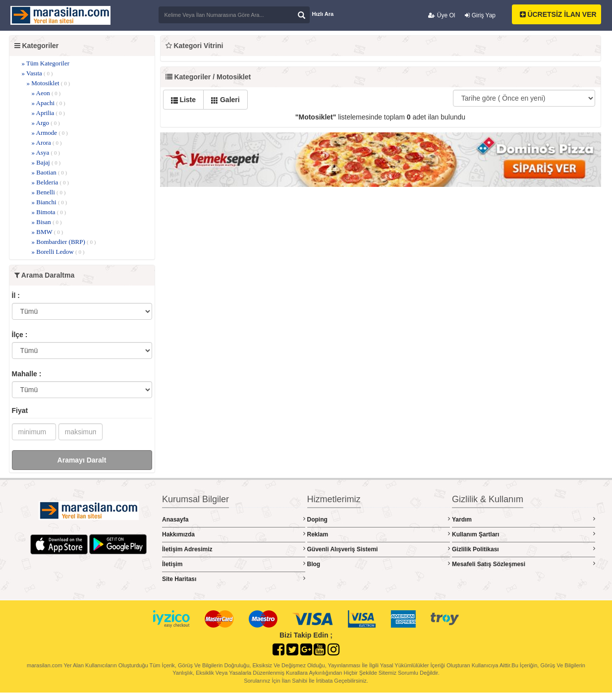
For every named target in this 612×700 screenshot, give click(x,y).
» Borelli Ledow (58, 252)
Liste (184, 100)
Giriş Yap (480, 15)
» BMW (48, 232)
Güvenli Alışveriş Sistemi (379, 549)
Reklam (379, 534)
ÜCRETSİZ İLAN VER (558, 14)
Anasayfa (234, 519)
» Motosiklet (49, 83)
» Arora (47, 143)
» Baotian (50, 172)
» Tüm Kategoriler (46, 63)
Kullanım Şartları (524, 534)
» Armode (50, 133)
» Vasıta (37, 73)
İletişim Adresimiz (234, 549)
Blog (379, 564)
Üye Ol (442, 15)
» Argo (46, 123)
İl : (16, 295)
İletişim (234, 564)
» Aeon (46, 93)
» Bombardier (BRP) (64, 242)
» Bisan (47, 222)
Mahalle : (27, 374)
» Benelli (49, 192)
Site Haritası (234, 579)
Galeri (225, 100)
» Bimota (49, 212)
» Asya (46, 152)
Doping (379, 519)
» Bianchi (50, 202)
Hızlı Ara (323, 14)
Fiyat (20, 410)
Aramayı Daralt (82, 460)
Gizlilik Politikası (524, 549)
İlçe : (20, 335)
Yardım (524, 519)
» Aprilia (48, 113)
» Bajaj (46, 162)
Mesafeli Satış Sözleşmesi (524, 564)
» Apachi (49, 103)
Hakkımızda (234, 534)
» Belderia (50, 182)
